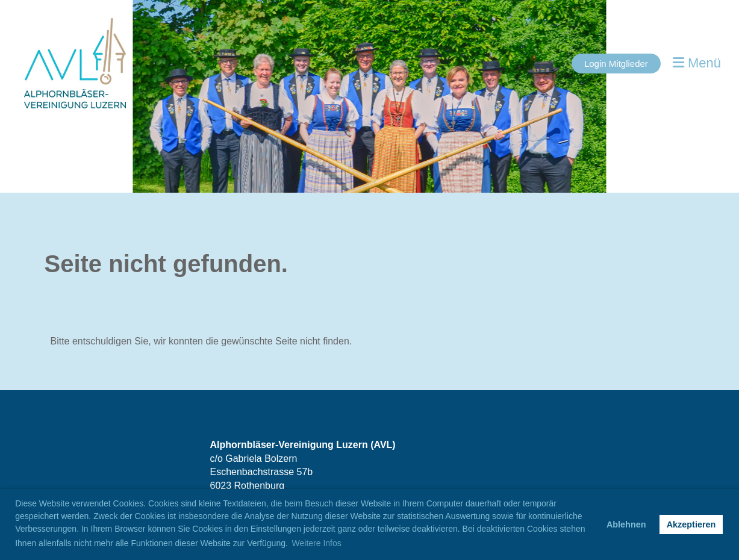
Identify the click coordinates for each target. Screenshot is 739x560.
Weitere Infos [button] (317, 543)
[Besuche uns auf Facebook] (102, 470)
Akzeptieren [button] (691, 524)
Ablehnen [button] (626, 524)
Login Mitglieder (616, 64)
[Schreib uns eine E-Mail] (142, 470)
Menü (697, 63)
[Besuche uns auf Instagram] (122, 470)
